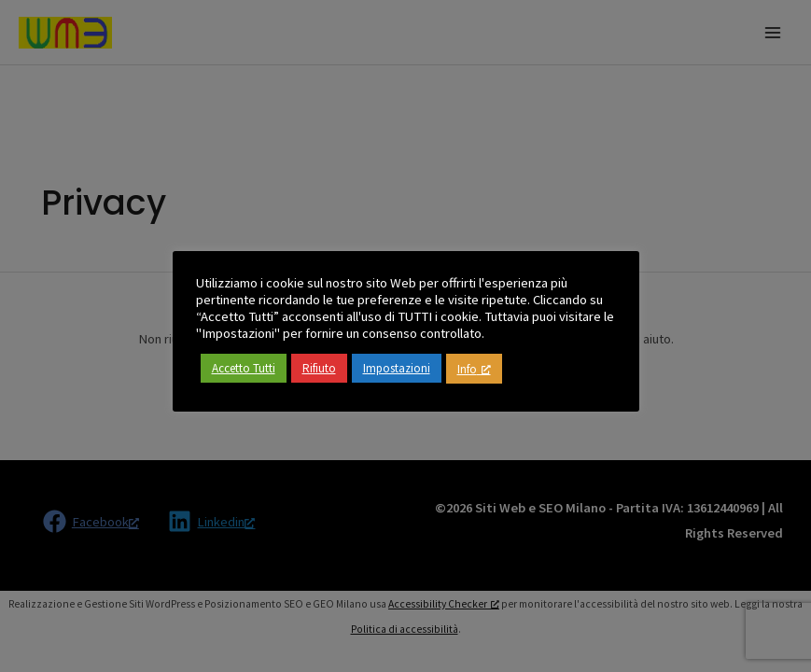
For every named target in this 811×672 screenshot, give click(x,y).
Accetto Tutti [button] (244, 368)
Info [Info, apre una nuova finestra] (474, 369)
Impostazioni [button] (397, 368)
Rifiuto (319, 368)
